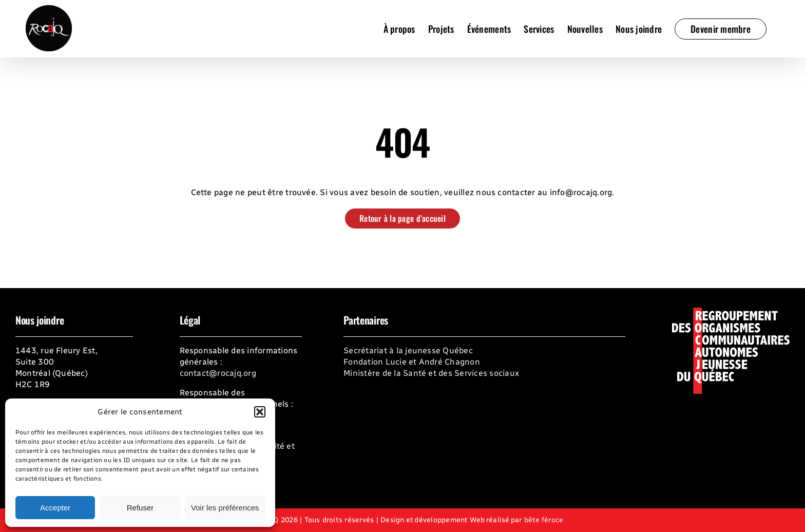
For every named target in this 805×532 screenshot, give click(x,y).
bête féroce (544, 520)
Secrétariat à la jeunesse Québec (408, 350)
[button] (260, 412)
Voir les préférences (225, 508)
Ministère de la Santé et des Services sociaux (431, 373)
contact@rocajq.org (218, 373)
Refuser (140, 508)
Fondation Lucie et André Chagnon (412, 362)
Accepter (55, 508)
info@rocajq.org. (582, 192)
